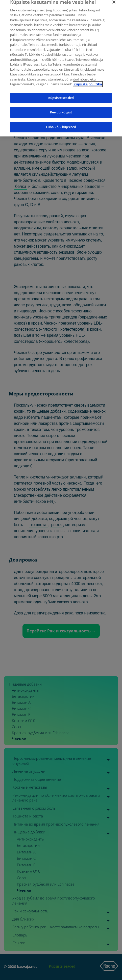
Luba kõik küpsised (61, 122)
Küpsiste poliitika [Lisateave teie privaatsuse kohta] (88, 79)
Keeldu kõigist (61, 107)
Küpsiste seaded (61, 93)
